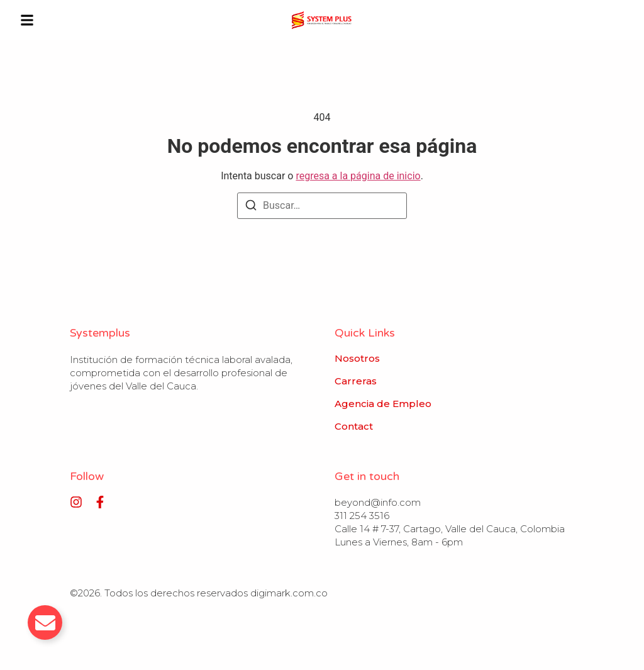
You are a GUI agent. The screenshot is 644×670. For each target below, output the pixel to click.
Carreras (356, 381)
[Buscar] (251, 207)
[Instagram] (76, 502)
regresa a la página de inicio (358, 176)
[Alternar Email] (45, 623)
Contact (354, 427)
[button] (27, 20)
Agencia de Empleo (383, 404)
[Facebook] (100, 502)
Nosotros (357, 359)
